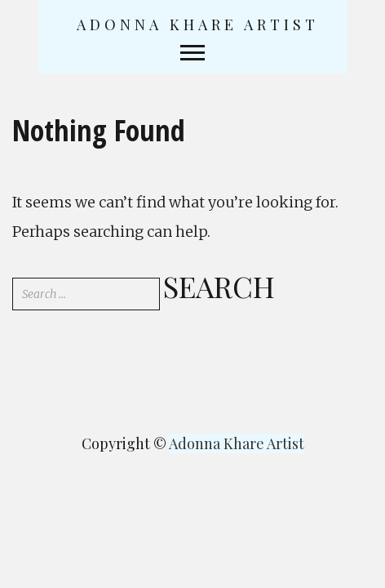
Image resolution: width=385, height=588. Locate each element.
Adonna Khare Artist (198, 24)
